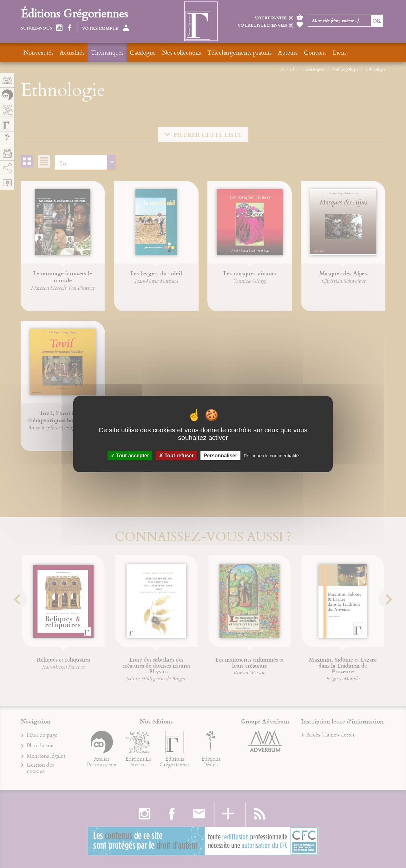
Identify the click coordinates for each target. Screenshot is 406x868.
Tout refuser (176, 455)
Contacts (315, 52)
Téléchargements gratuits (239, 52)
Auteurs (288, 52)
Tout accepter (130, 455)
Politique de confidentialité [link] (271, 455)
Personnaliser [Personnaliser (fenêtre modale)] (220, 455)
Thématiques (107, 52)
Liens (340, 52)
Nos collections (181, 52)
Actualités (72, 52)
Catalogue (143, 52)
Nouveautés (38, 52)
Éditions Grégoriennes (74, 13)
